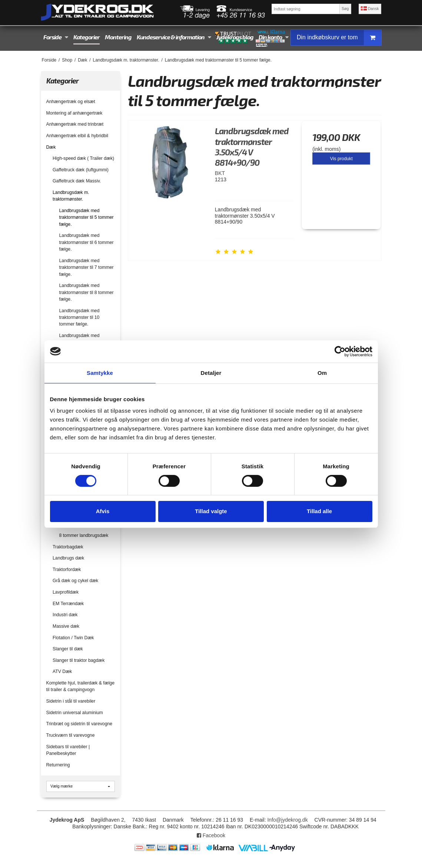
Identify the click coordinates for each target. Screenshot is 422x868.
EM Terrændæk (68, 604)
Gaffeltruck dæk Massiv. (77, 181)
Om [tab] (322, 372)
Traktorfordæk (67, 570)
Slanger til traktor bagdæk (79, 660)
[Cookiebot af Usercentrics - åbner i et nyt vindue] (340, 351)
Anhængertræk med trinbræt (75, 124)
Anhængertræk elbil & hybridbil (77, 136)
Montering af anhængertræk (74, 113)
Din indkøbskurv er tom (339, 38)
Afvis (103, 511)
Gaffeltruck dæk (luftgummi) (81, 170)
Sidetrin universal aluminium (75, 713)
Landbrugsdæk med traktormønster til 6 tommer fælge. (87, 242)
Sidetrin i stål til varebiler (71, 701)
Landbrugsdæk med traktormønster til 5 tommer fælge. (87, 217)
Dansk (370, 9)
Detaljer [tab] (211, 372)
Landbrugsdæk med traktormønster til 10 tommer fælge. (79, 318)
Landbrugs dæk (68, 558)
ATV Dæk (62, 671)
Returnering (58, 765)
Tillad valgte (211, 511)
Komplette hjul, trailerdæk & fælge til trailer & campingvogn (81, 686)
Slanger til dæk (68, 649)
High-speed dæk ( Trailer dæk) (83, 158)
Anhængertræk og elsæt (71, 102)
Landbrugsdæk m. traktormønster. (71, 196)
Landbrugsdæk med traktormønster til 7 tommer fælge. (87, 268)
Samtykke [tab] (100, 372)
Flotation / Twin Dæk (73, 638)
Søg (345, 9)
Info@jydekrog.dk (287, 820)
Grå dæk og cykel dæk (75, 581)
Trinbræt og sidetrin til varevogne (79, 724)
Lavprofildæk (66, 592)
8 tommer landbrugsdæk (84, 535)
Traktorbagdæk (68, 547)
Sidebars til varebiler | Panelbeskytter (68, 750)
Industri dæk (65, 615)
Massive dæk (66, 626)
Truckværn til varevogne (71, 735)
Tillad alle (319, 511)
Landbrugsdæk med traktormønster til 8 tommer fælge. (87, 292)
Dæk (51, 147)
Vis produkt (341, 159)
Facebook (211, 835)
